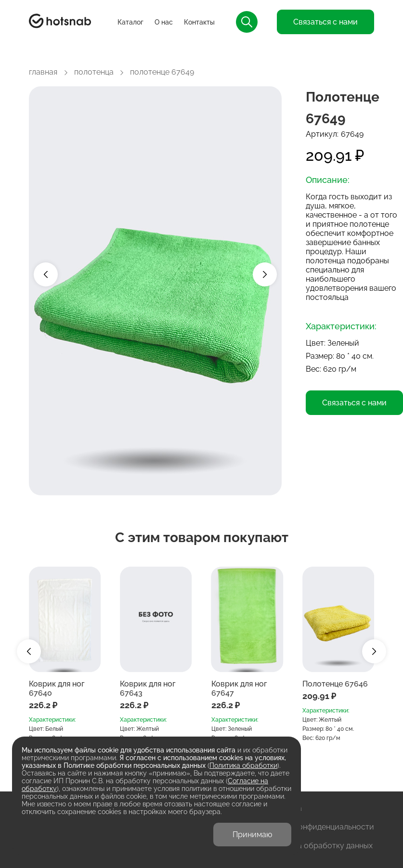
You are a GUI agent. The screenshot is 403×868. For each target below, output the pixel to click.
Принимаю (252, 835)
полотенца (94, 72)
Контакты (199, 22)
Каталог (130, 22)
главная (43, 72)
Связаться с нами (325, 22)
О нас (164, 22)
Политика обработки (243, 765)
